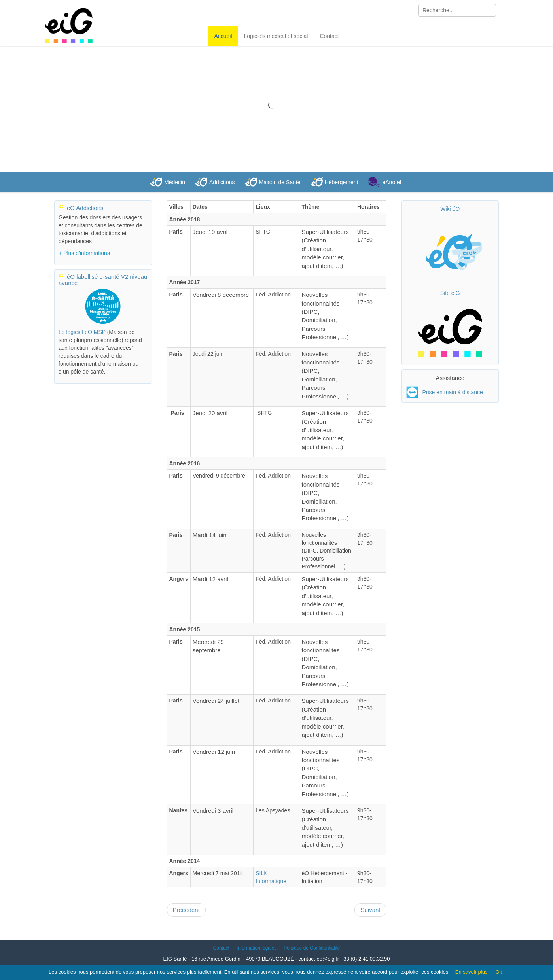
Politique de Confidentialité (312, 948)
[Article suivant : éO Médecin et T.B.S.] (370, 910)
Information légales (257, 948)
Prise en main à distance (453, 392)
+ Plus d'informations (84, 253)
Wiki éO (450, 209)
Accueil (223, 36)
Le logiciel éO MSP (82, 332)
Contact (329, 36)
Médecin (175, 182)
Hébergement (342, 182)
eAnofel (391, 182)
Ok (499, 972)
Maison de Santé (280, 182)
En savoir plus (472, 972)
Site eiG (450, 293)
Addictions (222, 182)
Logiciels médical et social (276, 36)
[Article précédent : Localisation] (186, 910)
